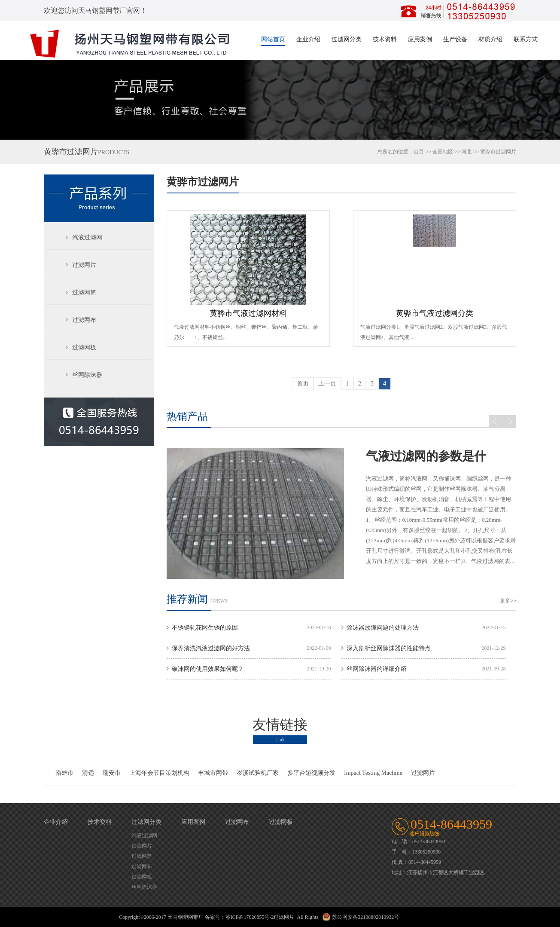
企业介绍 (308, 39)
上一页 (327, 384)
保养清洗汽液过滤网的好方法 (211, 648)
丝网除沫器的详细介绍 (377, 669)
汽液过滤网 (87, 237)
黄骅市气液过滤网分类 (435, 313)
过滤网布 (84, 320)
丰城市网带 (213, 773)
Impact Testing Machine (373, 773)
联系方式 (526, 39)
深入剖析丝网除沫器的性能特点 (389, 648)
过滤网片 (84, 265)
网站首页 (273, 39)
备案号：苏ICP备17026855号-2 (239, 917)
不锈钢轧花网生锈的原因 (205, 628)
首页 (419, 152)
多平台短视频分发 (311, 773)
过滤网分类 (347, 39)
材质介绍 (490, 39)
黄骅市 (488, 152)
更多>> (508, 601)
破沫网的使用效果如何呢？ (208, 669)
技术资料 (385, 39)
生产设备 (455, 39)
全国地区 (443, 152)
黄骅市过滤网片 (203, 182)
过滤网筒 (84, 292)
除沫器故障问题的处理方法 (383, 628)
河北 (466, 152)
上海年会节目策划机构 (159, 773)
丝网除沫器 (87, 375)
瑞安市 (112, 773)
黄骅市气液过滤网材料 (248, 313)
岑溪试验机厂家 (258, 773)
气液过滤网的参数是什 (426, 456)
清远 (88, 773)
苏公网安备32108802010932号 (365, 917)
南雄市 (64, 773)
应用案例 (420, 39)
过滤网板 (84, 347)
